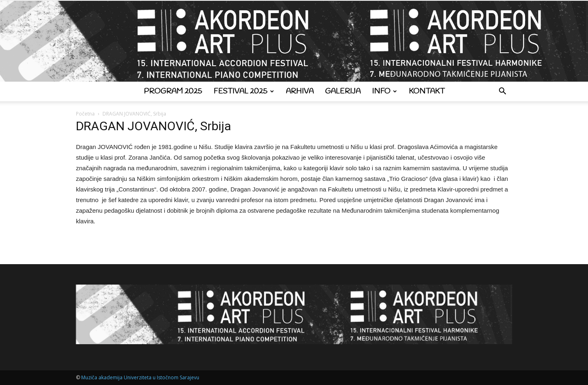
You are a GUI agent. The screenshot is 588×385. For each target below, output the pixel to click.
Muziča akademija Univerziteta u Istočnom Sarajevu (140, 377)
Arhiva (300, 91)
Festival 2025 (244, 91)
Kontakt (427, 91)
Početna (85, 114)
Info (384, 91)
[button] (502, 92)
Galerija (343, 91)
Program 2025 (173, 91)
